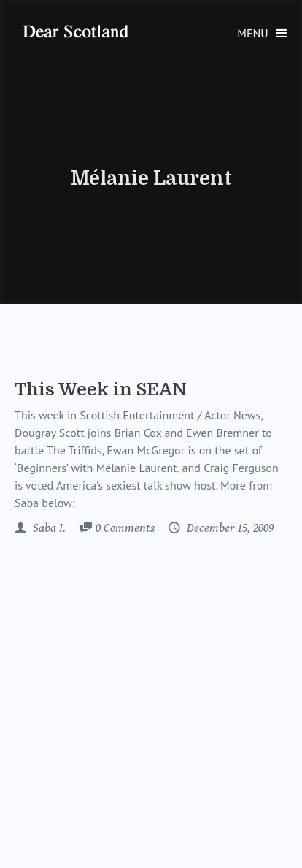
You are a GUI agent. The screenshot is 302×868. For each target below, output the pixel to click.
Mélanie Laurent (151, 178)
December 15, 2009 (229, 528)
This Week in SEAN (101, 389)
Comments (125, 529)
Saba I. (48, 528)
